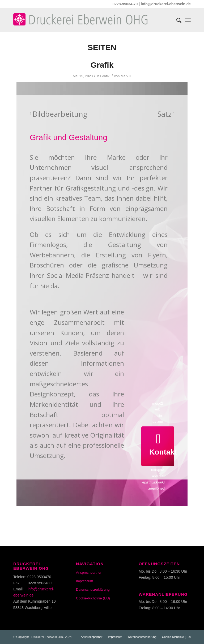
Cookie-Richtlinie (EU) (93, 598)
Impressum (84, 581)
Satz (166, 114)
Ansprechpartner (89, 572)
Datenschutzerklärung (93, 589)
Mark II (126, 76)
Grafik (102, 65)
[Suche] (176, 19)
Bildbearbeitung (59, 114)
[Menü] (188, 19)
